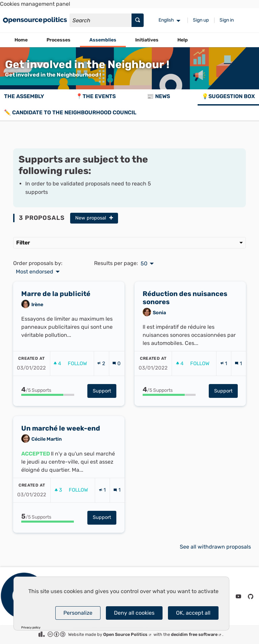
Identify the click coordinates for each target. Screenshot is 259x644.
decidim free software (197, 634)
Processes (59, 40)
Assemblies (103, 40)
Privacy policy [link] (31, 628)
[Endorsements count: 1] (224, 378)
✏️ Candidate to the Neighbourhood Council (70, 112)
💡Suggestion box (228, 96)
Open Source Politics (128, 634)
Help (183, 40)
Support (105, 405)
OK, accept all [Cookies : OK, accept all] (193, 613)
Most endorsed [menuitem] (35, 272)
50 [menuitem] (144, 264)
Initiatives (147, 40)
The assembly (24, 96)
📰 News (159, 96)
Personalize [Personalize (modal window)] (78, 613)
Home (21, 40)
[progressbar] (48, 409)
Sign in (227, 20)
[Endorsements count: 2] (101, 378)
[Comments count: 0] (117, 378)
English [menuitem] (166, 20)
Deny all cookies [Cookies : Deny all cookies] (134, 613)
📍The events (96, 96)
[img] (111, 218)
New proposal (94, 218)
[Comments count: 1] (238, 378)
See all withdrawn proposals (215, 547)
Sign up (201, 20)
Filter (129, 243)
